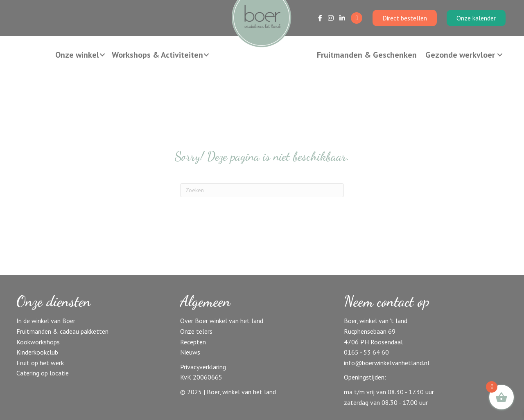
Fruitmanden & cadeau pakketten (62, 331)
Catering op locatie (43, 373)
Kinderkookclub (37, 352)
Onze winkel (77, 55)
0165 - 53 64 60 (366, 352)
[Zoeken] (262, 190)
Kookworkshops (38, 342)
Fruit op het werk (40, 363)
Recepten (193, 342)
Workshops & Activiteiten (157, 55)
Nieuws (190, 352)
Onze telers (196, 331)
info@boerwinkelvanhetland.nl (387, 363)
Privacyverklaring (203, 367)
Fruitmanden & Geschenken (367, 55)
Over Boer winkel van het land (222, 321)
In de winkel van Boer (46, 321)
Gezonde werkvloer (460, 55)
